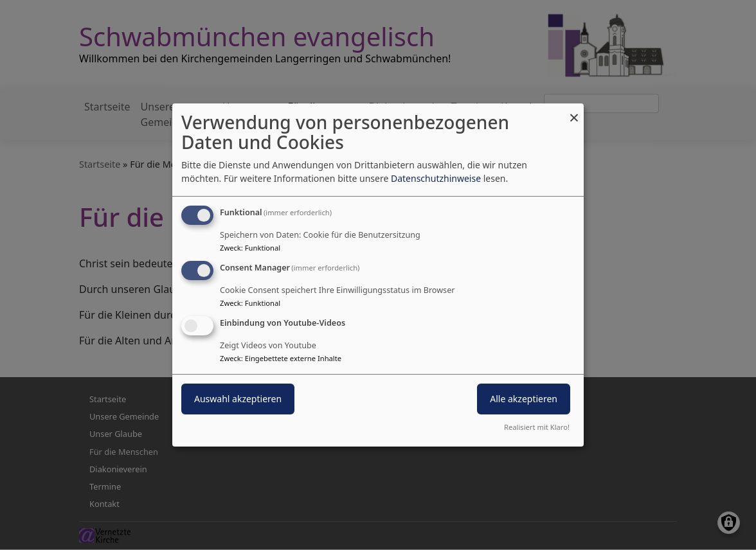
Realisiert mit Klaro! (537, 427)
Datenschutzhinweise (436, 178)
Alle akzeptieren (524, 399)
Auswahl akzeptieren (238, 399)
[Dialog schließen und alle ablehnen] (574, 111)
